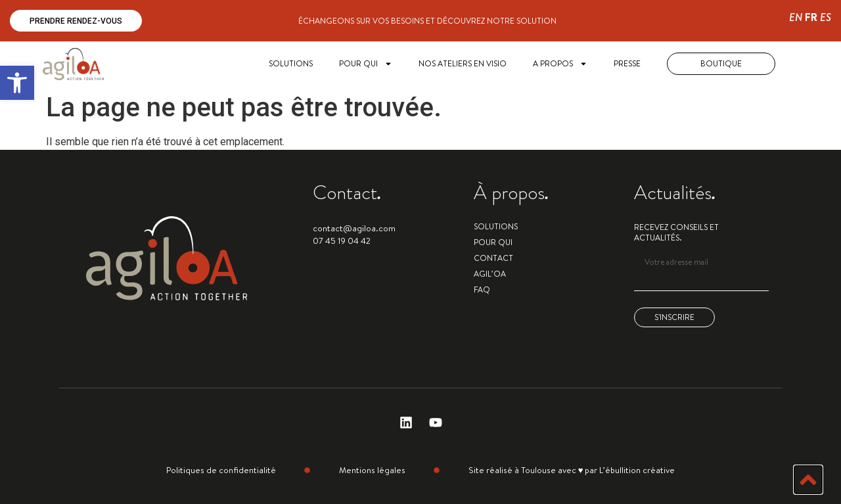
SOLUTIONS (291, 63)
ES (826, 17)
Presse (627, 63)
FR (811, 17)
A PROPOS (560, 64)
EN (796, 17)
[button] (17, 83)
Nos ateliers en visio (463, 63)
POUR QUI (366, 64)
